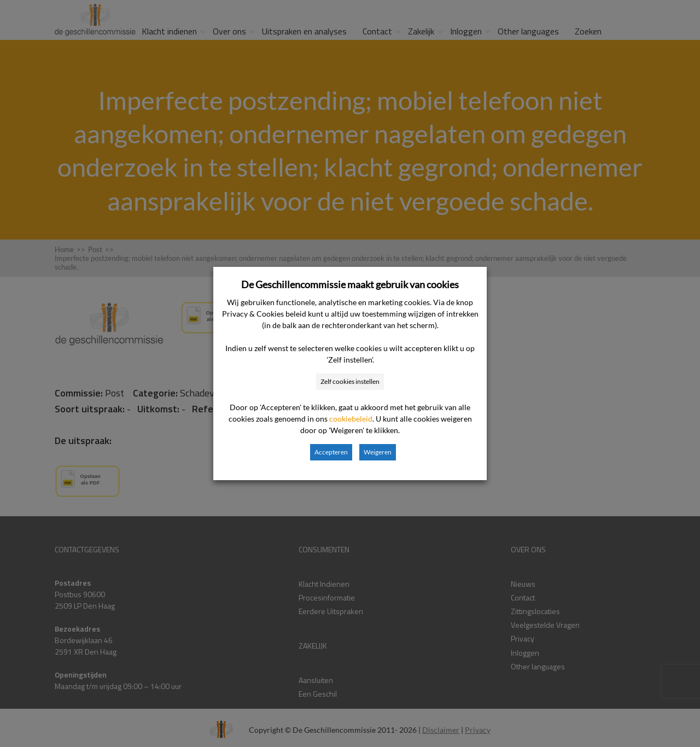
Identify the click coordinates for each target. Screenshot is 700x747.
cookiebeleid (351, 419)
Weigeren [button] (378, 452)
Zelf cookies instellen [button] (350, 381)
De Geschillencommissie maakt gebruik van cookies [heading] (350, 284)
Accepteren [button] (331, 452)
